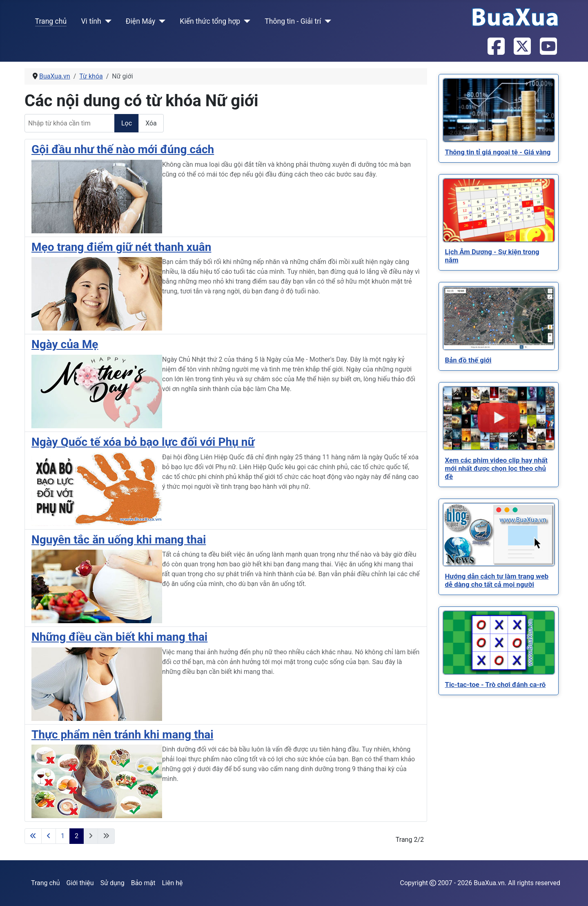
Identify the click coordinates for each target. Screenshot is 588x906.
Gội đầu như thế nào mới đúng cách (123, 149)
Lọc (127, 123)
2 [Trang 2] (77, 836)
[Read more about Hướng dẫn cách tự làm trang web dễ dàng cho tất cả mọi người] (499, 535)
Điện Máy (141, 21)
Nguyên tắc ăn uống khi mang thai (119, 540)
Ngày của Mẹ (65, 344)
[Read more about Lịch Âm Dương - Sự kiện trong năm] (499, 210)
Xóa (151, 123)
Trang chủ (51, 21)
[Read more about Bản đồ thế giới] (499, 318)
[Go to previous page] (49, 836)
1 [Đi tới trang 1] (63, 836)
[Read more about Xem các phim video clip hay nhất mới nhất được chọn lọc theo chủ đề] (499, 418)
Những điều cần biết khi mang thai (119, 637)
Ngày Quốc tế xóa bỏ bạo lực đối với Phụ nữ (143, 442)
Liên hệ (172, 883)
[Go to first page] (33, 836)
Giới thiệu (80, 883)
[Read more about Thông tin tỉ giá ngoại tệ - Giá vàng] (499, 110)
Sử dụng (112, 883)
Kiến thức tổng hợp (210, 21)
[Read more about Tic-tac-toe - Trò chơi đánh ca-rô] (499, 643)
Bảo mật (143, 883)
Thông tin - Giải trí (293, 21)
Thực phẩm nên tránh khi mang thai (122, 735)
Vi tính (91, 21)
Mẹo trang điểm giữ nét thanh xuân (121, 247)
